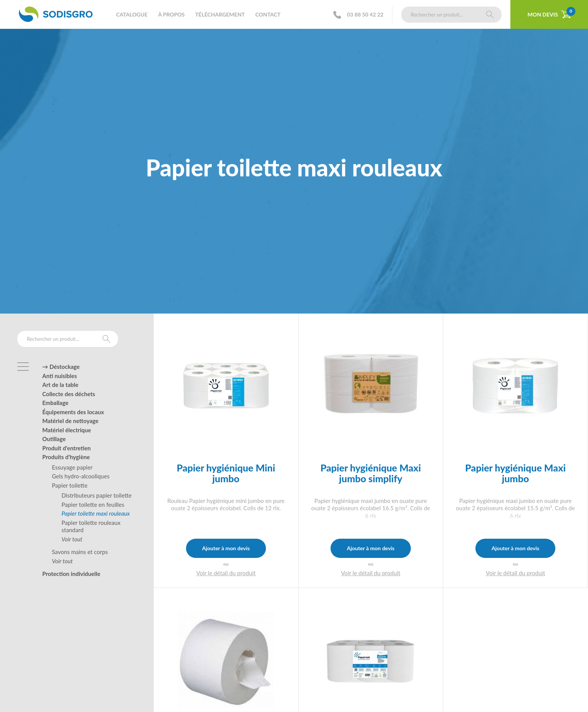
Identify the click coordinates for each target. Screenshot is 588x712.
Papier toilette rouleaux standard (91, 526)
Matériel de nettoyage (70, 421)
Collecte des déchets (69, 394)
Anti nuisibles (60, 376)
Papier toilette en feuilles (93, 505)
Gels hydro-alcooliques (81, 476)
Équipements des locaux (73, 412)
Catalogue (132, 14)
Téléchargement (220, 14)
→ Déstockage (61, 367)
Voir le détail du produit (226, 573)
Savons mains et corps (80, 552)
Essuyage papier (72, 467)
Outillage (54, 439)
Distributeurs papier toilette (97, 495)
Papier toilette (70, 485)
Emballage (55, 403)
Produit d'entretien (66, 448)
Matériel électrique (67, 430)
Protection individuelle (71, 574)
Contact (268, 14)
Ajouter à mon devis (226, 548)
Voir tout (72, 539)
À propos (171, 14)
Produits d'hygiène (66, 457)
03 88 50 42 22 (361, 15)
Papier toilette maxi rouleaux (96, 513)
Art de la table (60, 385)
